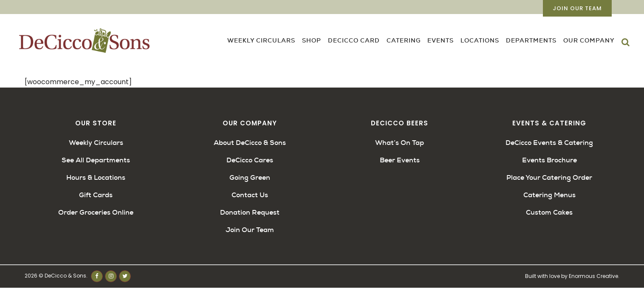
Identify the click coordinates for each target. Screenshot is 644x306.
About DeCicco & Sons (250, 143)
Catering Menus (549, 195)
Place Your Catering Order (549, 177)
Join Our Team (577, 8)
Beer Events (400, 160)
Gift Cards (96, 195)
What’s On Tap (400, 143)
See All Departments (96, 160)
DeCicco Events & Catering (549, 143)
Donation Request (250, 212)
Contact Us (250, 195)
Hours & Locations (96, 177)
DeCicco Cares (250, 160)
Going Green (250, 177)
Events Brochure (549, 160)
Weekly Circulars (96, 143)
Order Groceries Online (96, 212)
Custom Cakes (549, 212)
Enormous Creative (593, 276)
